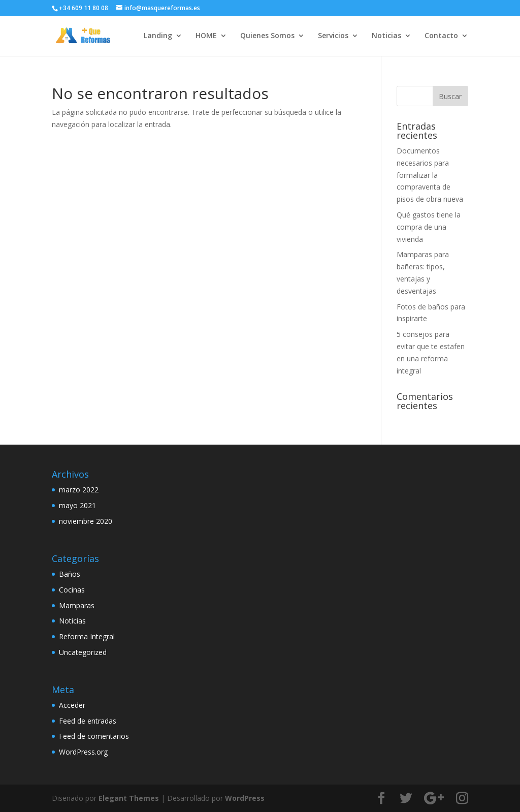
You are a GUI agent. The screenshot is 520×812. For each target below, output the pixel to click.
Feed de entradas (88, 721)
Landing (158, 36)
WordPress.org (83, 752)
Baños (70, 574)
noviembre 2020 (86, 521)
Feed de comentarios (94, 736)
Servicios (333, 36)
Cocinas (72, 590)
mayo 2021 (77, 505)
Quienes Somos (267, 36)
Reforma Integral (87, 636)
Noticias (386, 36)
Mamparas (77, 605)
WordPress (245, 798)
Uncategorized (83, 652)
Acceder (72, 705)
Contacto (441, 36)
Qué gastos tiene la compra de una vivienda (429, 227)
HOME (206, 36)
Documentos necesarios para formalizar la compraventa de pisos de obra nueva (430, 175)
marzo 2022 (79, 490)
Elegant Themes (129, 798)
